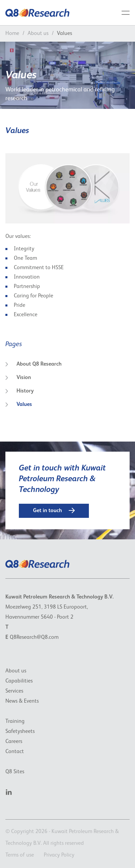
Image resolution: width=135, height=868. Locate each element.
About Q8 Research (33, 364)
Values (19, 405)
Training (15, 721)
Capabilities (19, 681)
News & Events (22, 701)
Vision (18, 378)
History (20, 391)
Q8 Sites (15, 772)
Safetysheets (20, 732)
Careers (14, 742)
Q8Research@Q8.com (34, 637)
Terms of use (20, 855)
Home (12, 34)
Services (14, 691)
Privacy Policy (59, 855)
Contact (15, 752)
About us (38, 34)
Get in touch (54, 510)
